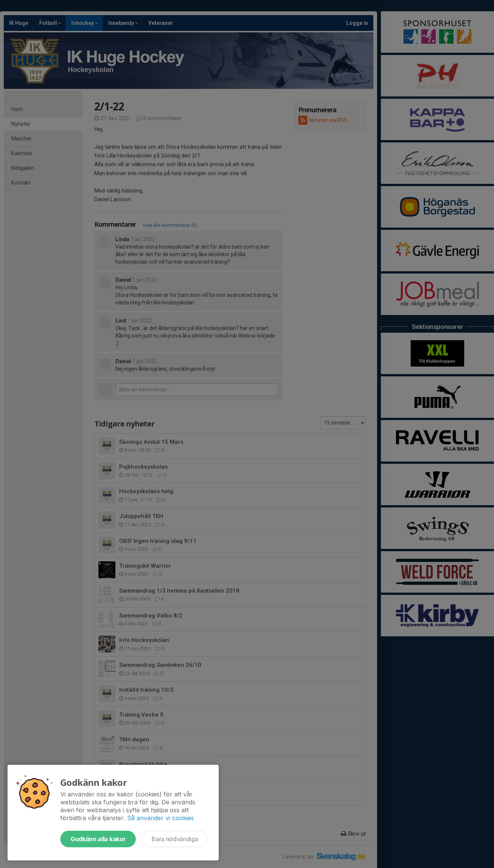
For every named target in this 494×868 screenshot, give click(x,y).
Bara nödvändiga (175, 839)
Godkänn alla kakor (98, 839)
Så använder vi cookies (160, 818)
